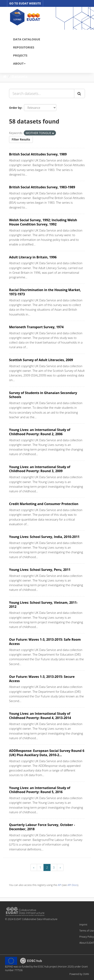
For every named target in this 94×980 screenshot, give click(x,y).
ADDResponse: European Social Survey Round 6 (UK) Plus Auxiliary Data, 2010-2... (47, 753)
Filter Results (21, 139)
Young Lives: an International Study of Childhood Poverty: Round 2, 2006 (40, 432)
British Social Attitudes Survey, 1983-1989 (42, 187)
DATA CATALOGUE (27, 39)
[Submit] (80, 93)
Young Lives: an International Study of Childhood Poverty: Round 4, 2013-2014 (40, 716)
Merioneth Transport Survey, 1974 (36, 327)
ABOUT (19, 63)
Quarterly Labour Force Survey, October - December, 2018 (42, 827)
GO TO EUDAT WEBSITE (25, 3)
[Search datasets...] (42, 93)
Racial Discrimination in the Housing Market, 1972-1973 (45, 292)
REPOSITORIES (24, 47)
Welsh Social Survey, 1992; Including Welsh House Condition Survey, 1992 (43, 222)
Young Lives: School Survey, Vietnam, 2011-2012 (43, 605)
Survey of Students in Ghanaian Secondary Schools (43, 395)
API (60, 885)
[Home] (5, 77)
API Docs (72, 885)
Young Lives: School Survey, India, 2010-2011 (44, 537)
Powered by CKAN (79, 974)
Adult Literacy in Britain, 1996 (33, 257)
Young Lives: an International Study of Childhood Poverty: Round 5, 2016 (40, 790)
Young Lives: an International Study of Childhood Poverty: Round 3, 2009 (40, 469)
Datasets (20, 77)
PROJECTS (20, 55)
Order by (15, 108)
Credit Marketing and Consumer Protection (44, 504)
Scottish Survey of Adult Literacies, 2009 (41, 360)
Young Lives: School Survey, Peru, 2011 (40, 570)
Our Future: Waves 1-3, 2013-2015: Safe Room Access (45, 642)
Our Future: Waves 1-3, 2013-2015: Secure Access (42, 679)
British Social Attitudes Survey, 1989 (38, 154)
